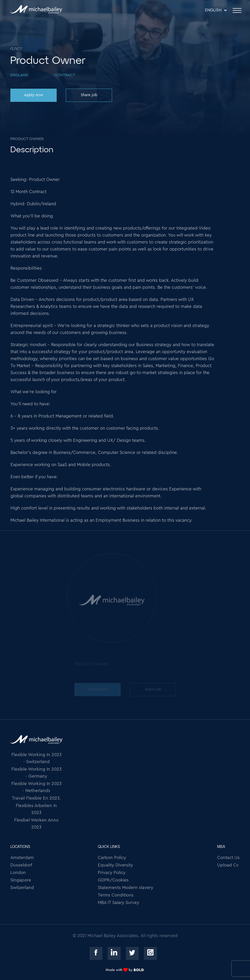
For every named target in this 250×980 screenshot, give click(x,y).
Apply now (33, 95)
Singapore (21, 880)
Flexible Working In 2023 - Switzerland (36, 758)
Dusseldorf (21, 865)
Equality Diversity (115, 865)
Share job (89, 95)
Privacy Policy (112, 873)
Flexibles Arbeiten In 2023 (36, 809)
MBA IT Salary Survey (119, 903)
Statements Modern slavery (126, 888)
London (18, 873)
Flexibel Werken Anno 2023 (36, 824)
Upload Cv (228, 865)
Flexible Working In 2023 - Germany (36, 773)
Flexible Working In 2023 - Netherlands (36, 787)
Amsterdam (22, 858)
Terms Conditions (116, 895)
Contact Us (228, 858)
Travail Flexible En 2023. (36, 798)
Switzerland (22, 888)
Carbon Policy (112, 858)
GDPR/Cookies (113, 880)
